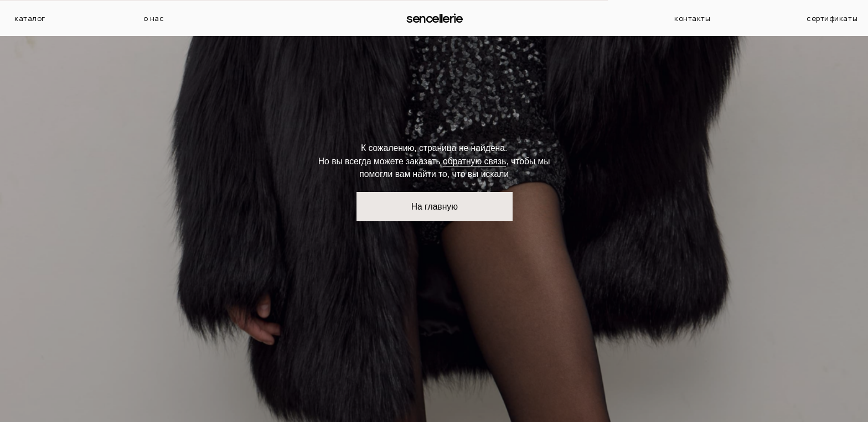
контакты (692, 18)
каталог (30, 18)
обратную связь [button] (474, 161)
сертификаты (832, 18)
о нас (154, 18)
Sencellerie (434, 19)
